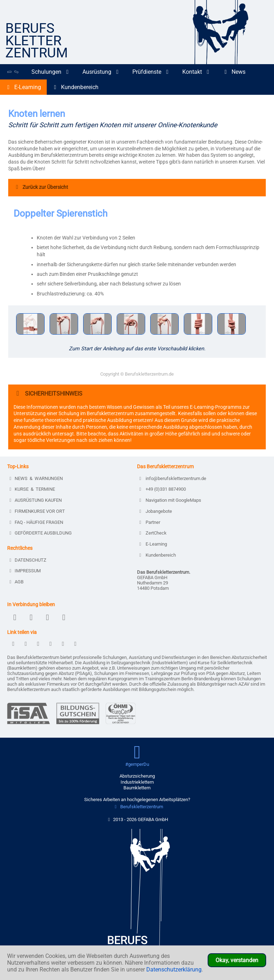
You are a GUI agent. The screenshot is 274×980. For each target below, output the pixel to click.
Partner (149, 522)
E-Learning (23, 87)
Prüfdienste (152, 72)
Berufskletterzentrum (138, 807)
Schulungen (51, 72)
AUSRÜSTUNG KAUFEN (35, 500)
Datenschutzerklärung (174, 969)
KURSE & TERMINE (32, 489)
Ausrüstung (102, 72)
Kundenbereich (75, 87)
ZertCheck (153, 533)
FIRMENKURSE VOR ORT (37, 511)
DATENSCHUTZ (28, 560)
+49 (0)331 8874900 (162, 489)
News (234, 72)
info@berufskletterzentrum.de (172, 478)
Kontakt (197, 72)
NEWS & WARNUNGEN (36, 478)
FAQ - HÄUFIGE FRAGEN (36, 522)
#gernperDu (137, 764)
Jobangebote (155, 511)
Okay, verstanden (237, 960)
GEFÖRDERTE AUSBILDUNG (40, 533)
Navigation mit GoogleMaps (170, 500)
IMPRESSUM (25, 571)
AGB (16, 582)
